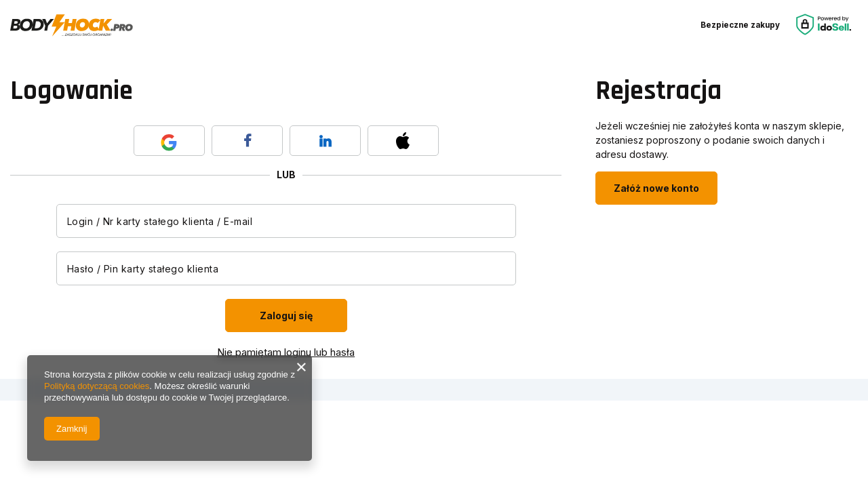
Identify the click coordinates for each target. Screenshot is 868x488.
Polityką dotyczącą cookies (97, 386)
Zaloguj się (286, 316)
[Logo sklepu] (72, 26)
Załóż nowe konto (656, 188)
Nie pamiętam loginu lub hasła (286, 352)
